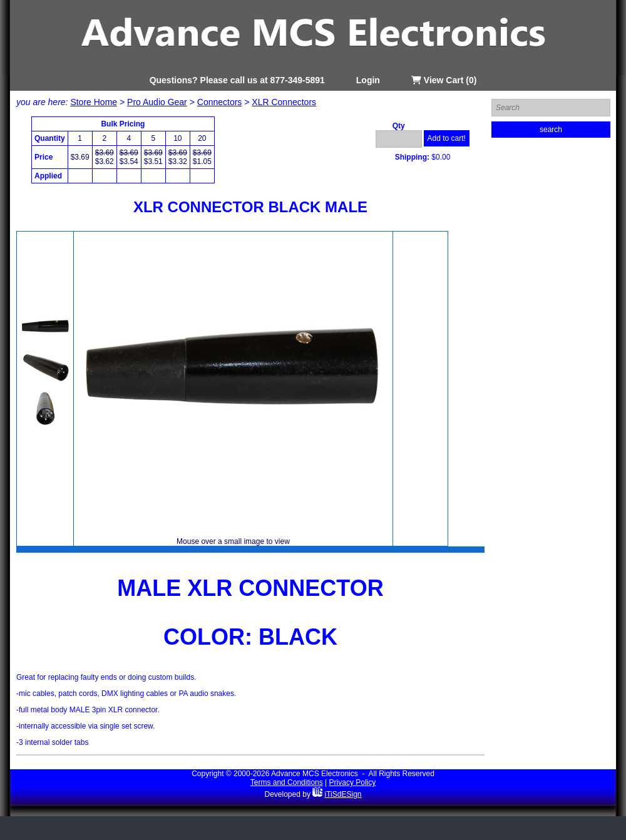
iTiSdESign (343, 794)
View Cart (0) (444, 80)
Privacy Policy (353, 782)
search (551, 130)
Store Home (94, 102)
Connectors (220, 102)
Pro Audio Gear (157, 102)
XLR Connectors (284, 102)
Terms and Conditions (287, 782)
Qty (399, 126)
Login (368, 80)
